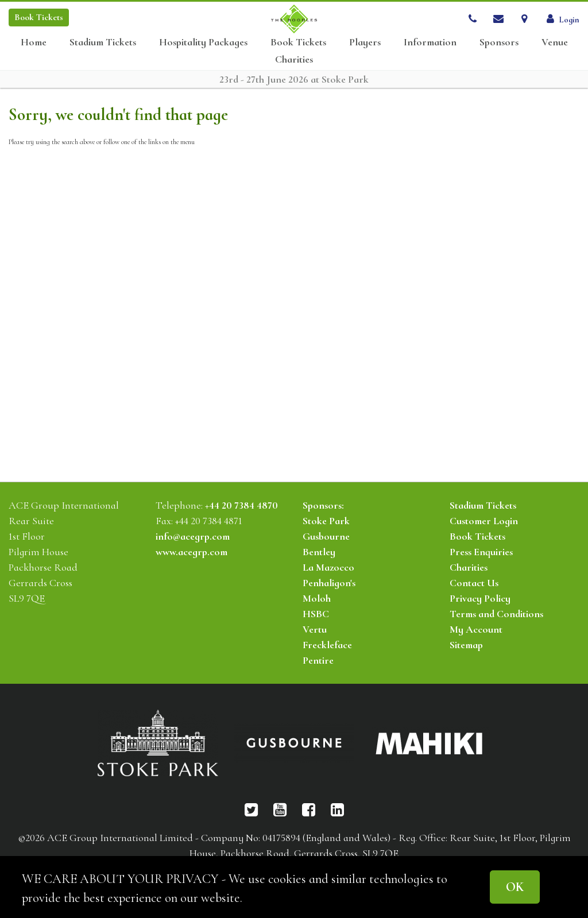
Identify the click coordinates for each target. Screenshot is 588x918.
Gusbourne (326, 536)
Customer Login (484, 521)
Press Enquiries (481, 552)
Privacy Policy (480, 598)
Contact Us (474, 583)
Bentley (319, 552)
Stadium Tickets (103, 42)
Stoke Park (326, 521)
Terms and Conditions (496, 614)
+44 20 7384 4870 (241, 505)
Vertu (315, 629)
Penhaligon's (329, 583)
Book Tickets (298, 42)
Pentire (318, 660)
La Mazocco (328, 567)
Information (430, 42)
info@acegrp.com (193, 536)
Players (365, 42)
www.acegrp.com (192, 552)
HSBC (316, 614)
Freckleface (327, 645)
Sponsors (499, 42)
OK (515, 887)
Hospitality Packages (203, 42)
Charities (294, 59)
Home (34, 42)
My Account (476, 629)
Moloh (317, 598)
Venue (555, 42)
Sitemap (466, 645)
